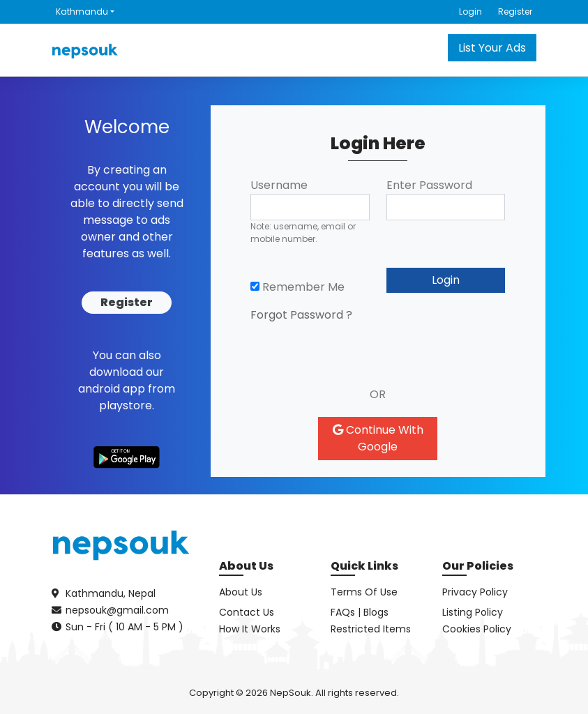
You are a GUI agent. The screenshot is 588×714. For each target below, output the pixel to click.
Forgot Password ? (301, 315)
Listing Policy (473, 612)
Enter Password (429, 185)
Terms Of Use (364, 592)
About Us (241, 592)
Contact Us (247, 612)
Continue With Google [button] (378, 438)
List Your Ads (492, 48)
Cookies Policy (477, 629)
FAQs (343, 612)
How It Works (250, 629)
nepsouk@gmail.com (117, 610)
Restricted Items (371, 629)
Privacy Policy (475, 592)
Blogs (376, 612)
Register (515, 12)
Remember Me (297, 287)
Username (279, 185)
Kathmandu (82, 12)
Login (470, 12)
